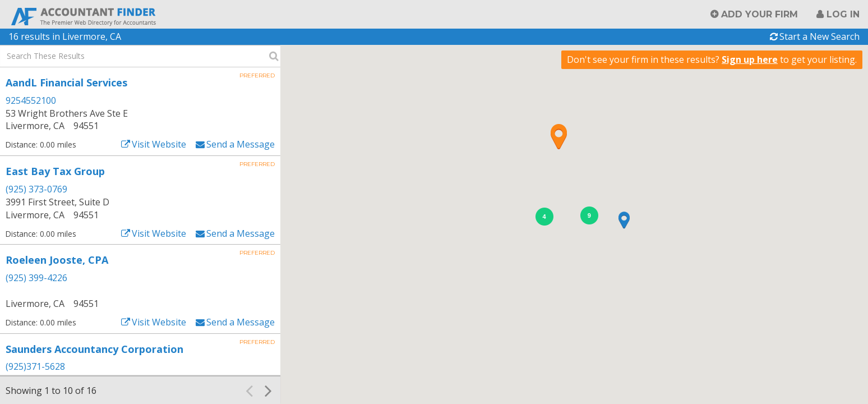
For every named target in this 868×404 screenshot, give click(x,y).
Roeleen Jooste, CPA (57, 260)
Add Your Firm (759, 14)
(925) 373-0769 (36, 189)
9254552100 (31, 100)
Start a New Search (819, 36)
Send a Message (241, 144)
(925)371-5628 (35, 366)
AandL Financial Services (66, 82)
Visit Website (159, 144)
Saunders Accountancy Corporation (94, 349)
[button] (558, 136)
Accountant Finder (84, 15)
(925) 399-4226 (36, 278)
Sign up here (750, 59)
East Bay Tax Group (55, 171)
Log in (843, 14)
